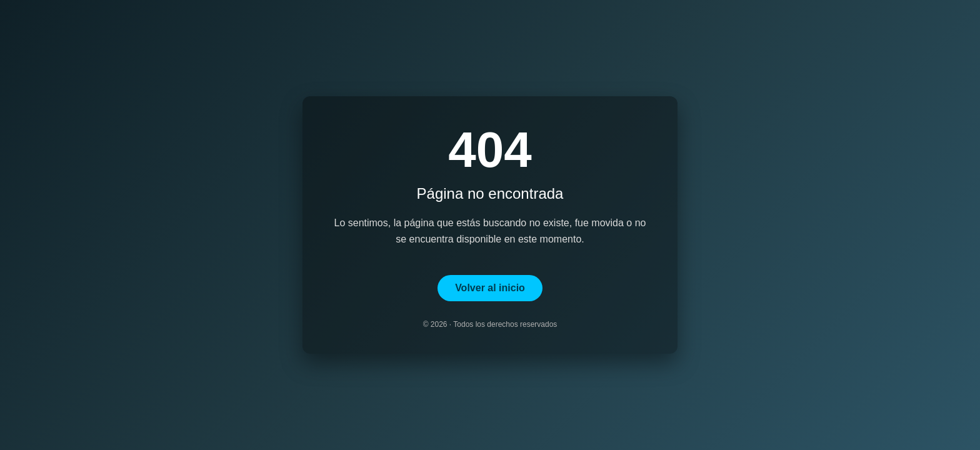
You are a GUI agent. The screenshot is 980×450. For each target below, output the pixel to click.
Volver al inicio (490, 288)
